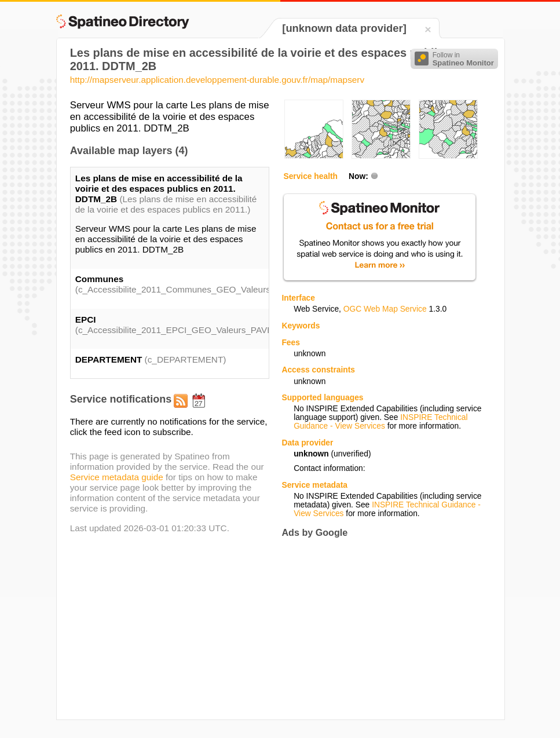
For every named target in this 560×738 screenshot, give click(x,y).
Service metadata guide (117, 477)
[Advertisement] (379, 629)
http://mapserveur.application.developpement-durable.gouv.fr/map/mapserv (217, 80)
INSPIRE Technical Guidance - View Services (380, 422)
